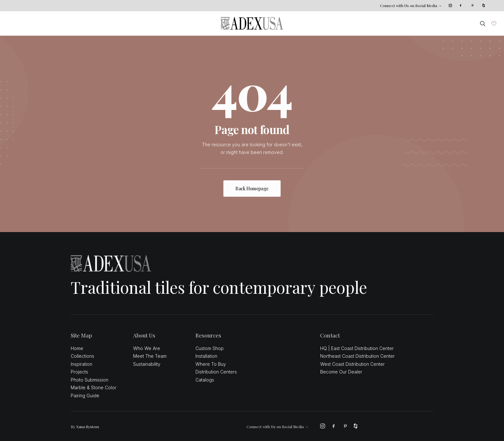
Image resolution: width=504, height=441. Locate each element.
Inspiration (81, 364)
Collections (82, 356)
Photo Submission (90, 380)
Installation (206, 356)
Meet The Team (150, 356)
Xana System (88, 427)
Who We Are (147, 348)
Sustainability (147, 364)
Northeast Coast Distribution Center (357, 356)
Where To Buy (211, 364)
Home (77, 348)
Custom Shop (210, 348)
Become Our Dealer (341, 372)
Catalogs (205, 380)
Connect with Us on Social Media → (411, 5)
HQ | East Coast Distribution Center (357, 348)
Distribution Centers (216, 372)
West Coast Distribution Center (352, 364)
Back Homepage (252, 189)
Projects (79, 372)
